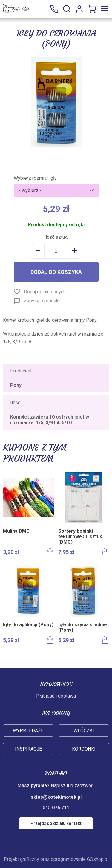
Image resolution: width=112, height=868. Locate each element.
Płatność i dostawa (56, 696)
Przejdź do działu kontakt (56, 823)
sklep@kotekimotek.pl (56, 797)
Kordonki (84, 749)
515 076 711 (54, 9)
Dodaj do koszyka (56, 272)
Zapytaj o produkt (42, 301)
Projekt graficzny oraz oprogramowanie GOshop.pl (56, 859)
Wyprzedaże (28, 731)
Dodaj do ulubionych (45, 292)
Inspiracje (28, 749)
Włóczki (84, 731)
